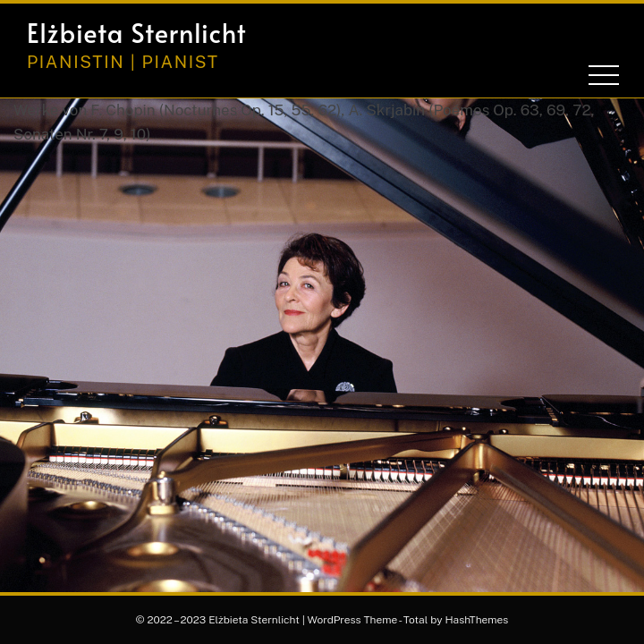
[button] (537, 33)
